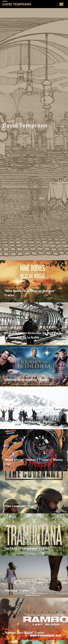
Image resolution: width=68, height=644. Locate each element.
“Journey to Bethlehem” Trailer (27, 380)
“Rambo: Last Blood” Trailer (24, 633)
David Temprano (17, 4)
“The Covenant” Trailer (21, 506)
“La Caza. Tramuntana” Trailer (26, 548)
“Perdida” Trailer (17, 591)
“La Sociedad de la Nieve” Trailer (28, 422)
